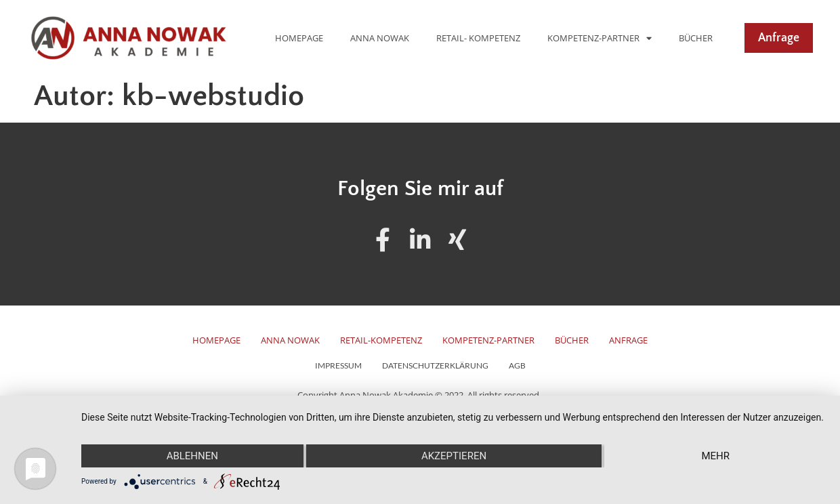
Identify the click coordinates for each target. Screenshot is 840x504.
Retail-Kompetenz (381, 340)
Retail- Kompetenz (478, 38)
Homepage (299, 38)
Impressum (338, 366)
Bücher (696, 38)
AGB (517, 366)
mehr (715, 456)
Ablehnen (192, 456)
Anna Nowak (380, 38)
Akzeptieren (454, 456)
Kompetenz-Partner (600, 38)
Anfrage (628, 340)
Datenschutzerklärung (435, 366)
